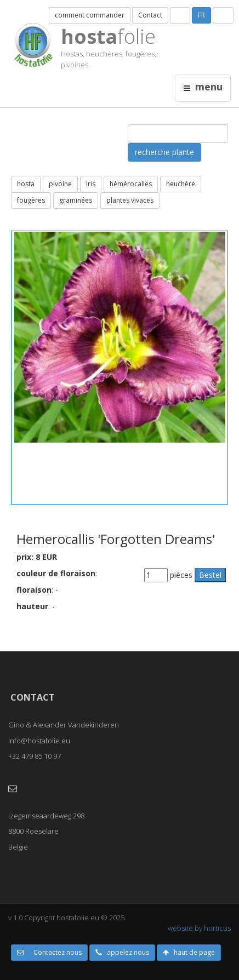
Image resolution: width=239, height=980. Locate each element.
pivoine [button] (60, 184)
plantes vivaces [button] (130, 200)
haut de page (189, 952)
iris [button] (91, 184)
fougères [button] (31, 200)
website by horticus (199, 928)
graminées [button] (76, 200)
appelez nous (122, 952)
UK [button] (223, 15)
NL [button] (180, 15)
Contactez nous (49, 952)
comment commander (90, 15)
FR (201, 15)
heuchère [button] (181, 184)
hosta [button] (26, 184)
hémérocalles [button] (131, 184)
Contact (150, 15)
